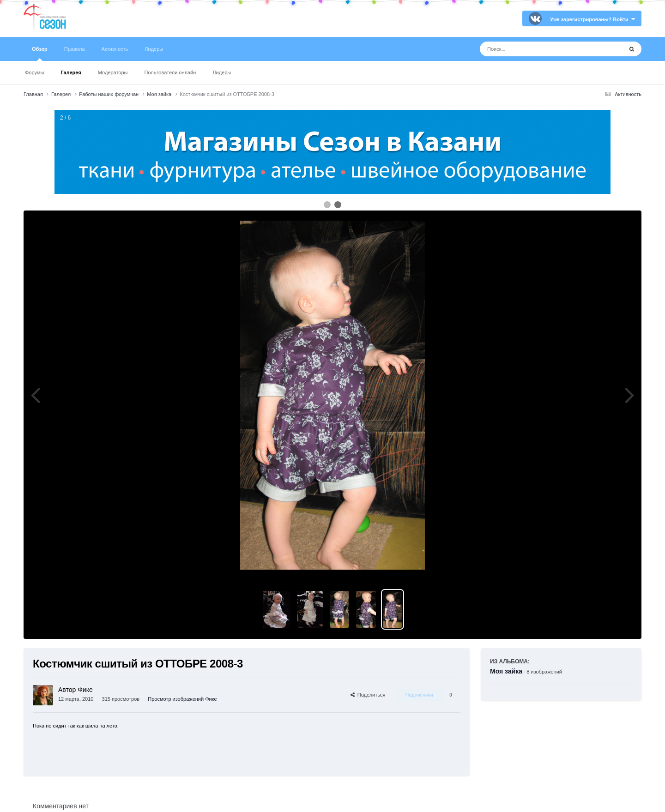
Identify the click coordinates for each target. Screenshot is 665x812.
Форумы (34, 72)
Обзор (40, 54)
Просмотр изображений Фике (182, 699)
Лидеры (222, 72)
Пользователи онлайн (170, 72)
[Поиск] (534, 49)
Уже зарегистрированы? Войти (592, 19)
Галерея (71, 72)
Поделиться (368, 695)
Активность (115, 49)
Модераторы (113, 72)
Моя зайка (506, 671)
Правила (75, 49)
